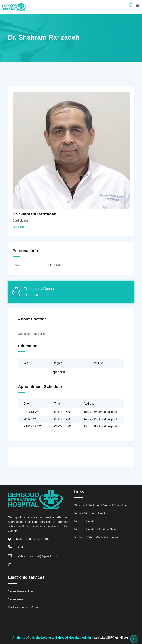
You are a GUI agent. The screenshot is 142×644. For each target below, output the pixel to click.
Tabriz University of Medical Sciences (98, 529)
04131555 (23, 547)
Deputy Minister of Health (90, 513)
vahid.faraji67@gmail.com (112, 638)
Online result (16, 599)
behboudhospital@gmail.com (37, 556)
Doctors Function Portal (23, 607)
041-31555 (55, 265)
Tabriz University (85, 521)
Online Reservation (20, 591)
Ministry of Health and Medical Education (100, 505)
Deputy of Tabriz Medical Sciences (96, 537)
